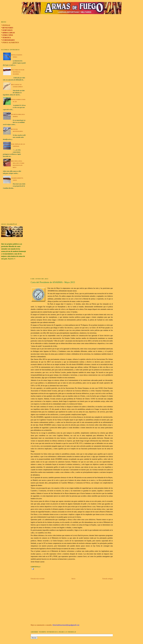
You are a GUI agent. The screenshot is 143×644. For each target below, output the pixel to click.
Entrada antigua (108, 579)
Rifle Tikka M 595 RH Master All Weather (18, 72)
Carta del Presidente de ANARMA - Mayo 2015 (53, 282)
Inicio (73, 579)
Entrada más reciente (38, 579)
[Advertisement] (14, 207)
